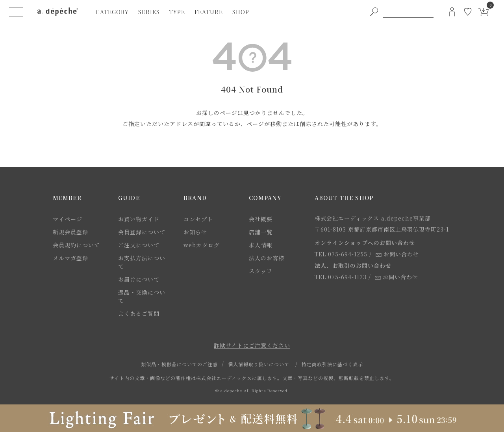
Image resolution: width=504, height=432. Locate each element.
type (177, 12)
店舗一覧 (261, 232)
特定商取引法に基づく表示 (332, 364)
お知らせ (195, 232)
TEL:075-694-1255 (341, 254)
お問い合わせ (397, 254)
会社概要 (261, 219)
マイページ (68, 219)
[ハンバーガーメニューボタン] (16, 12)
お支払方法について (142, 262)
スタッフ (261, 271)
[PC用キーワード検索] (408, 12)
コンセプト (198, 219)
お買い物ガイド (139, 219)
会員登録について (142, 232)
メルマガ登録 (70, 258)
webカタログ (202, 245)
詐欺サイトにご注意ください (252, 345)
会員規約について (76, 245)
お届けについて (139, 279)
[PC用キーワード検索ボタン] (374, 12)
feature (209, 12)
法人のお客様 (267, 258)
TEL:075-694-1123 (341, 277)
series (149, 12)
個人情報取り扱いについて (259, 364)
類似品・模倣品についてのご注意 (179, 364)
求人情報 (261, 245)
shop (241, 12)
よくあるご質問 (139, 313)
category (112, 12)
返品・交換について (142, 296)
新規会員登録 (70, 232)
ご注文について (139, 245)
